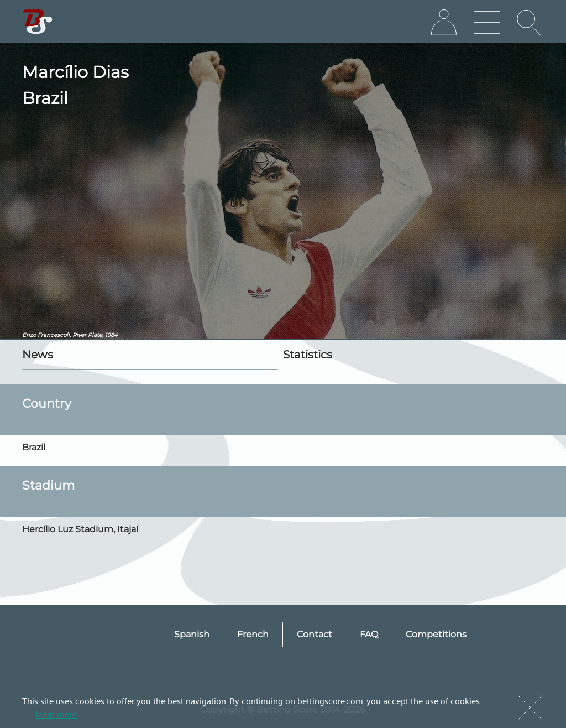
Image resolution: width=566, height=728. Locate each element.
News (38, 355)
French (253, 634)
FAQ (369, 634)
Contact (315, 634)
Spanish (192, 634)
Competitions (436, 634)
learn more (56, 714)
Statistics (308, 355)
